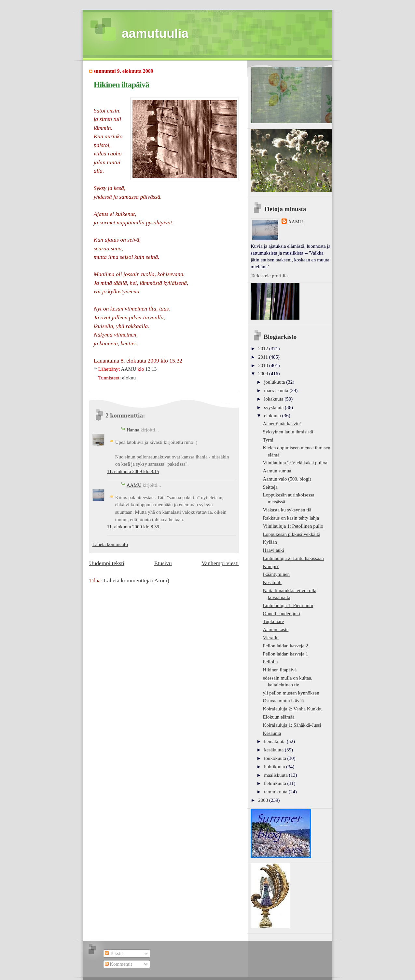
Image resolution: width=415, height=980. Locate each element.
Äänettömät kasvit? (282, 424)
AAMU (134, 485)
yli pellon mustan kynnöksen (291, 693)
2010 (264, 365)
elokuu (129, 378)
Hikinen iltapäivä (280, 670)
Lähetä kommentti (110, 544)
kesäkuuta (274, 750)
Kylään (270, 542)
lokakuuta (274, 399)
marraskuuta (277, 391)
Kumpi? (271, 566)
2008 (264, 800)
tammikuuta (276, 792)
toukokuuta (276, 758)
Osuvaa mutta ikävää (284, 701)
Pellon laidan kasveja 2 (286, 646)
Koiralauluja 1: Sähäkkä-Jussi (292, 725)
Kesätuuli (272, 582)
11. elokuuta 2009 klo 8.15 (133, 471)
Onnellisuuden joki (282, 614)
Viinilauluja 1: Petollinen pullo (293, 526)
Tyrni (268, 440)
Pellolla (270, 662)
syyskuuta (274, 407)
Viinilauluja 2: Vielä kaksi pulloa (295, 463)
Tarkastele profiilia (269, 276)
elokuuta (273, 416)
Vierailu (271, 638)
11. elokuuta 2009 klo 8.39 (133, 527)
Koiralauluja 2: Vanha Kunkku (293, 709)
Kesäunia (272, 733)
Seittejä (270, 487)
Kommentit (118, 964)
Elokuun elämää (279, 717)
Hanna (133, 430)
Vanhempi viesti (220, 563)
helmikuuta (276, 783)
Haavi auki (274, 550)
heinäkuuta (275, 741)
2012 (264, 349)
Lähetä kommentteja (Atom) (137, 580)
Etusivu (163, 563)
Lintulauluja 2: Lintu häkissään (293, 558)
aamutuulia (155, 33)
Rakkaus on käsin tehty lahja (291, 518)
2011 (263, 357)
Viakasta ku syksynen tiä (287, 510)
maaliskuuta (276, 775)
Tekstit (114, 953)
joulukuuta (275, 382)
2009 (264, 374)
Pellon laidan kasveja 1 (286, 654)
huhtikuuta (275, 767)
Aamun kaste (276, 629)
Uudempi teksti (107, 563)
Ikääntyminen (277, 574)
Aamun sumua (277, 471)
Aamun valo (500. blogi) (287, 479)
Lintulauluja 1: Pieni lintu (288, 605)
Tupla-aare (274, 621)
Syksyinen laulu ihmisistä (288, 432)
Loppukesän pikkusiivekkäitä (292, 534)
